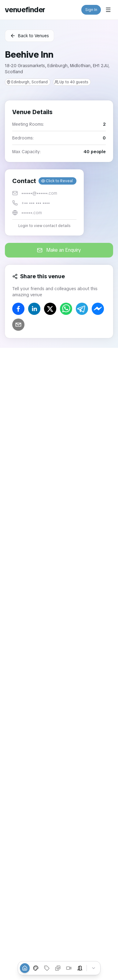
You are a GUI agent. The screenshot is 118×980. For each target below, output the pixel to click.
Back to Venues (29, 36)
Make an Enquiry (59, 250)
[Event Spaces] (80, 968)
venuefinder (25, 10)
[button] (44, 202)
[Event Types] (36, 968)
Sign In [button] (91, 10)
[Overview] (25, 968)
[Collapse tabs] (94, 968)
